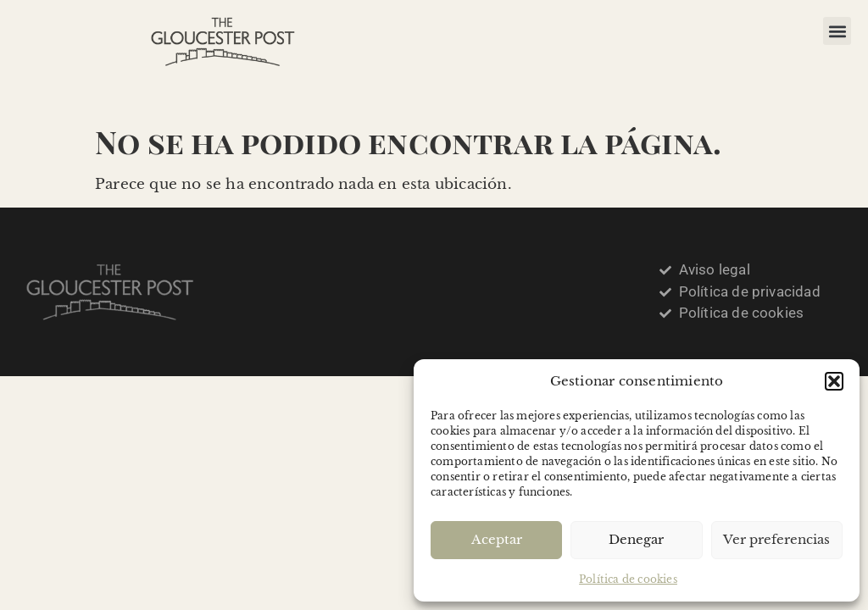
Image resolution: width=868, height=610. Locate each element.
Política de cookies (628, 579)
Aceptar (497, 539)
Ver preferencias (776, 539)
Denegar (636, 539)
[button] (834, 381)
